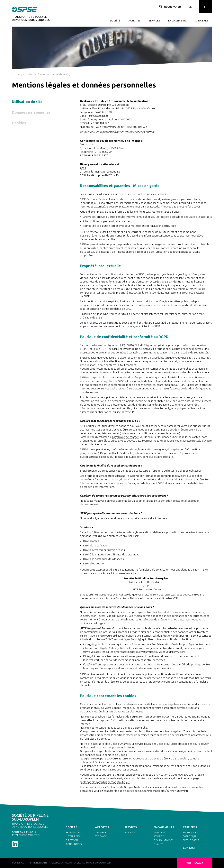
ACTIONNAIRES (74, 844)
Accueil (16, 74)
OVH (83, 168)
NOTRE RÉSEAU (74, 836)
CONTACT (189, 848)
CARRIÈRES (201, 20)
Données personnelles (31, 112)
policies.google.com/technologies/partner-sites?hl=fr (156, 791)
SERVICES (154, 20)
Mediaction (87, 144)
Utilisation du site (27, 102)
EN (190, 7)
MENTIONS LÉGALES (38, 863)
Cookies (19, 123)
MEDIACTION (71, 863)
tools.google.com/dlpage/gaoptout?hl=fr (105, 782)
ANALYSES (129, 832)
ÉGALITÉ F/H (189, 836)
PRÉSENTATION (74, 832)
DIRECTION (72, 840)
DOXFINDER (105, 863)
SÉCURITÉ (159, 836)
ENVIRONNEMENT (163, 840)
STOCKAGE (101, 836)
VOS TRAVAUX (195, 863)
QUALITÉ (158, 844)
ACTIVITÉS (134, 20)
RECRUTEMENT (191, 840)
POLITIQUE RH (191, 832)
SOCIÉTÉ (115, 20)
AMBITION (159, 832)
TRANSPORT (102, 832)
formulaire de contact (140, 372)
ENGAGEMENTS (177, 20)
